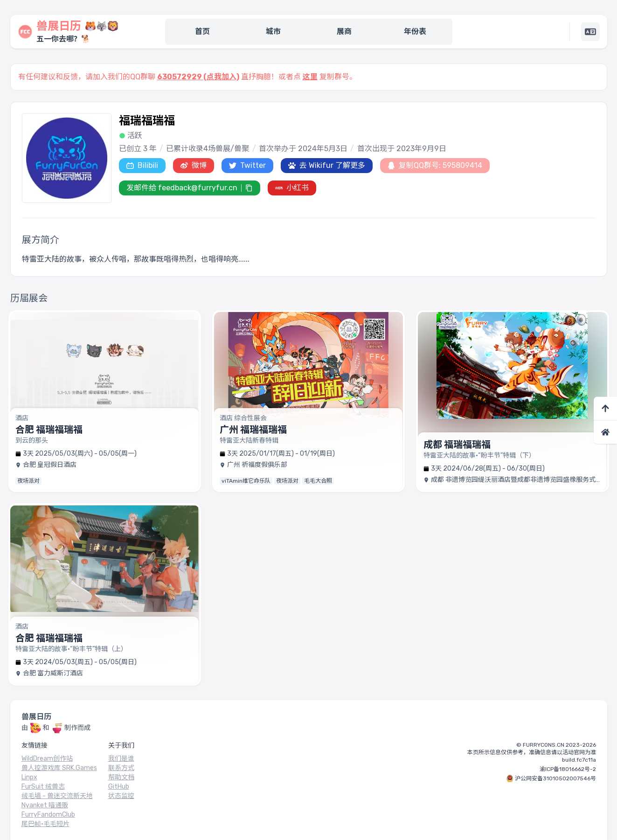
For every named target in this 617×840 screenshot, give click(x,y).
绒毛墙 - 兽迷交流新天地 (57, 796)
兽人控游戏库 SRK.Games (59, 768)
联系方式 (121, 768)
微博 (194, 165)
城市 (273, 31)
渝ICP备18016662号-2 (568, 769)
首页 (202, 31)
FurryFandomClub (48, 815)
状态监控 (121, 796)
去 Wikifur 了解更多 (327, 165)
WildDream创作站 (47, 759)
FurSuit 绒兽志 (43, 787)
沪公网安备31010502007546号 (555, 778)
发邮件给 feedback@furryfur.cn (182, 188)
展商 (344, 31)
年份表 (415, 31)
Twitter (247, 165)
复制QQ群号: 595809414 (435, 165)
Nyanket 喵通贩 (45, 805)
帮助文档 (121, 777)
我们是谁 (121, 759)
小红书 (292, 188)
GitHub (119, 787)
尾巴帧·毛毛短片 (45, 824)
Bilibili (142, 165)
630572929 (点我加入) (198, 77)
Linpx (29, 777)
